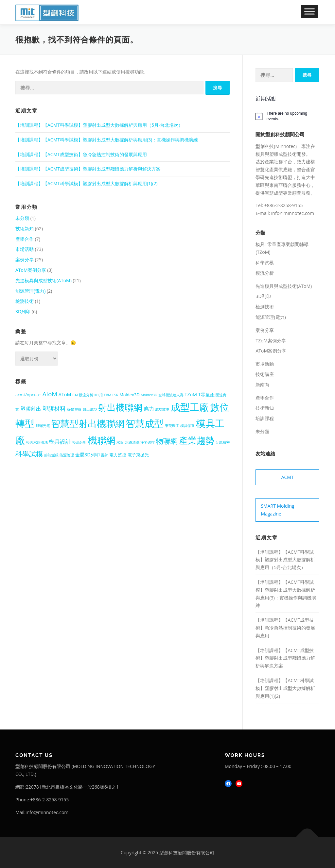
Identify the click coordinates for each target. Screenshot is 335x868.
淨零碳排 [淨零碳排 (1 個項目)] (148, 442)
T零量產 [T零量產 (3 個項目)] (206, 394)
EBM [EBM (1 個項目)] (108, 395)
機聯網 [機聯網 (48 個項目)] (102, 440)
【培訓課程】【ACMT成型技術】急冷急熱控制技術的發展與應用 (81, 154)
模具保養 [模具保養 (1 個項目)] (187, 426)
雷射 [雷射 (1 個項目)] (104, 455)
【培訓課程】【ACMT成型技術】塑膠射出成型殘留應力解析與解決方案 (88, 169)
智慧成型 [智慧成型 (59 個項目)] (145, 423)
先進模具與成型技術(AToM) (44, 280)
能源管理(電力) (30, 291)
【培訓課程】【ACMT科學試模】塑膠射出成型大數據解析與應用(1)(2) (87, 183)
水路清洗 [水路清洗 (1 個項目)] (132, 442)
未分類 (22, 218)
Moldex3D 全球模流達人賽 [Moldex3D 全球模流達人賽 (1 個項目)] (162, 395)
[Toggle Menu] (309, 11)
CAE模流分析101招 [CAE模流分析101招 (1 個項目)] (88, 395)
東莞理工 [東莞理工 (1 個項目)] (172, 426)
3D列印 (23, 311)
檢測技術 (25, 301)
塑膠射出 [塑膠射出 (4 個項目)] (31, 409)
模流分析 (265, 273)
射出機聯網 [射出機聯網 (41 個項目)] (120, 407)
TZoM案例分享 (271, 341)
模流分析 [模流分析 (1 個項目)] (79, 442)
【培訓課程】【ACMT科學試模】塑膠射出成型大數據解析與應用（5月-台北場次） (99, 125)
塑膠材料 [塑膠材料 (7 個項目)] (54, 408)
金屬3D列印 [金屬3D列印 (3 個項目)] (88, 455)
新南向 (262, 385)
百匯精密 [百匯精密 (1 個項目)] (222, 442)
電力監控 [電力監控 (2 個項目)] (118, 455)
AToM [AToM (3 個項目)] (65, 394)
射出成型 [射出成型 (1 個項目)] (90, 409)
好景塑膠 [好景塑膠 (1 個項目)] (74, 409)
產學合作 (25, 239)
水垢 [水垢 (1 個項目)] (120, 442)
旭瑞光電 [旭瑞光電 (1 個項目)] (43, 426)
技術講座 (265, 374)
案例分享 (25, 260)
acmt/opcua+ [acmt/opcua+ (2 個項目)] (28, 395)
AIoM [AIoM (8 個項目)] (50, 394)
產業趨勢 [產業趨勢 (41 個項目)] (197, 440)
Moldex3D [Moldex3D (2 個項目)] (129, 395)
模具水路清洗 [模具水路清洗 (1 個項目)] (37, 442)
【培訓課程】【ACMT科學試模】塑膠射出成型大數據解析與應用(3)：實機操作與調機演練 (107, 140)
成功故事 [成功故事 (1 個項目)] (162, 409)
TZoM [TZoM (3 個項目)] (191, 394)
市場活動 (25, 249)
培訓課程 (265, 418)
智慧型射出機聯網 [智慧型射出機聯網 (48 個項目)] (88, 423)
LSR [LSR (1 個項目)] (115, 395)
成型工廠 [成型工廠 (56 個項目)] (190, 407)
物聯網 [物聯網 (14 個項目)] (167, 441)
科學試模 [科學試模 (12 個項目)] (29, 454)
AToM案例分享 (31, 270)
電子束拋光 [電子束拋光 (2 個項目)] (138, 455)
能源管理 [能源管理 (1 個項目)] (67, 455)
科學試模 (265, 262)
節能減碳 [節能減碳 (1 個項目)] (51, 455)
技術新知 (25, 229)
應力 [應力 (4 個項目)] (149, 409)
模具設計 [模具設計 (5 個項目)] (60, 442)
